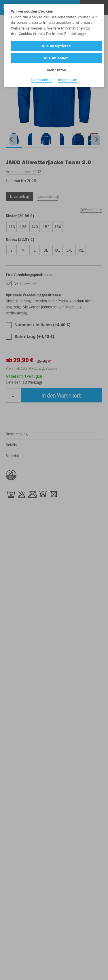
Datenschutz (42, 80)
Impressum (68, 80)
